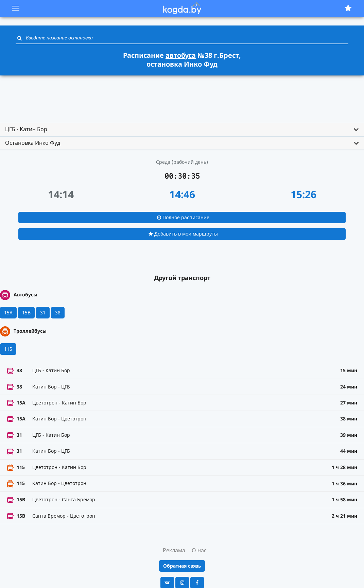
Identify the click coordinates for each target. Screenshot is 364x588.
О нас (199, 550)
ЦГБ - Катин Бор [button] (26, 129)
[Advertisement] (182, 96)
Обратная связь (182, 566)
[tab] (182, 129)
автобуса (181, 55)
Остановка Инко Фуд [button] (33, 143)
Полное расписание (183, 217)
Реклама (174, 550)
